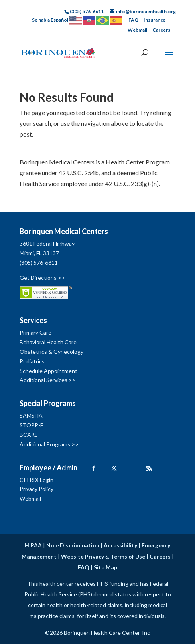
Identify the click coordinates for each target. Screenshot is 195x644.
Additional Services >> (48, 380)
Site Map (105, 567)
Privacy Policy (36, 489)
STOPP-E (32, 425)
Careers (161, 30)
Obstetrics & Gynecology (51, 352)
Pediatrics (32, 361)
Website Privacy (83, 556)
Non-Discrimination (73, 545)
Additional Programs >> (49, 444)
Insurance (155, 20)
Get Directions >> (42, 278)
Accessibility (120, 545)
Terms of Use (128, 556)
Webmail (137, 30)
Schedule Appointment (48, 371)
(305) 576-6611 (39, 263)
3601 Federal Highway (47, 243)
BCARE (29, 435)
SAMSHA (31, 415)
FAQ (133, 20)
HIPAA (33, 545)
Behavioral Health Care (48, 342)
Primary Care (35, 332)
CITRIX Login (36, 480)
